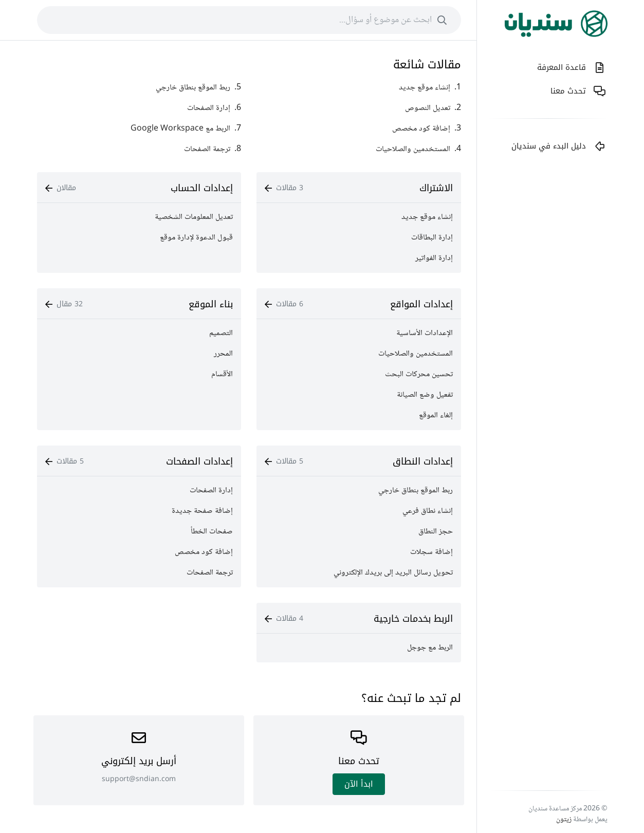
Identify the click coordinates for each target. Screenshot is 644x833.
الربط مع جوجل (430, 648)
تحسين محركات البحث (419, 374)
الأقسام (222, 374)
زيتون (564, 820)
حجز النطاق (436, 532)
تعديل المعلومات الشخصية (194, 217)
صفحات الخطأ (212, 532)
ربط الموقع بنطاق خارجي (416, 490)
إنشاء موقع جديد (427, 217)
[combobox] (249, 20)
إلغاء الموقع (436, 415)
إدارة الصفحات (211, 490)
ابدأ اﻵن (359, 784)
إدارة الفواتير (434, 258)
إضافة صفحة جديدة (202, 511)
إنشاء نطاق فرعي (428, 511)
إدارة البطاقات (432, 238)
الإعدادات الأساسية (425, 333)
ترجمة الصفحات (210, 573)
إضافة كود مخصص (204, 552)
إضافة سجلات (431, 552)
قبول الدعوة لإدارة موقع (196, 238)
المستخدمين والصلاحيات (416, 354)
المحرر (223, 354)
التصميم (221, 333)
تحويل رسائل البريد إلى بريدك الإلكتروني (393, 573)
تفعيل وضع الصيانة (425, 395)
